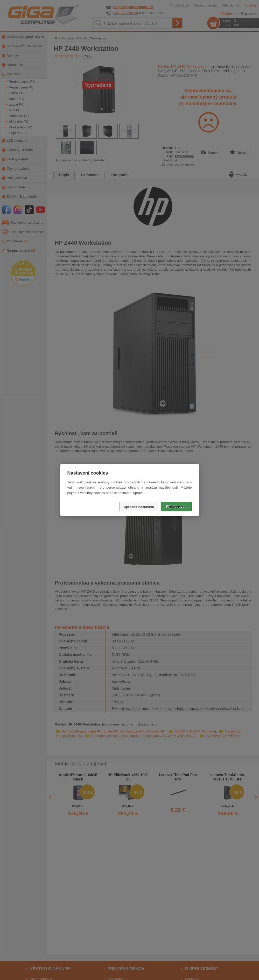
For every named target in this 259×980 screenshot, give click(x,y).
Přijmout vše (176, 507)
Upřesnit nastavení (139, 507)
